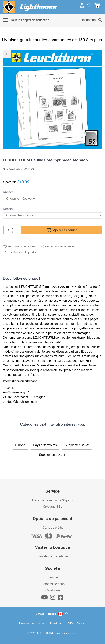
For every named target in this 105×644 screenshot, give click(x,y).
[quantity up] (13, 228)
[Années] (52, 199)
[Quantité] (9, 230)
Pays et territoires (45, 445)
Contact (81, 624)
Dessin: (8, 209)
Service (53, 577)
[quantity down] (13, 232)
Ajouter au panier (62, 230)
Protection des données (32, 624)
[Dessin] (52, 215)
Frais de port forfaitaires (52, 556)
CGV (70, 624)
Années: (9, 192)
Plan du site (56, 624)
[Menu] (26, 20)
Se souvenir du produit (19, 247)
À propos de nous (52, 584)
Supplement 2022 (77, 445)
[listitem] (52, 99)
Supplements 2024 (52, 455)
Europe (20, 445)
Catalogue (53, 590)
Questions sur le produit (22, 252)
